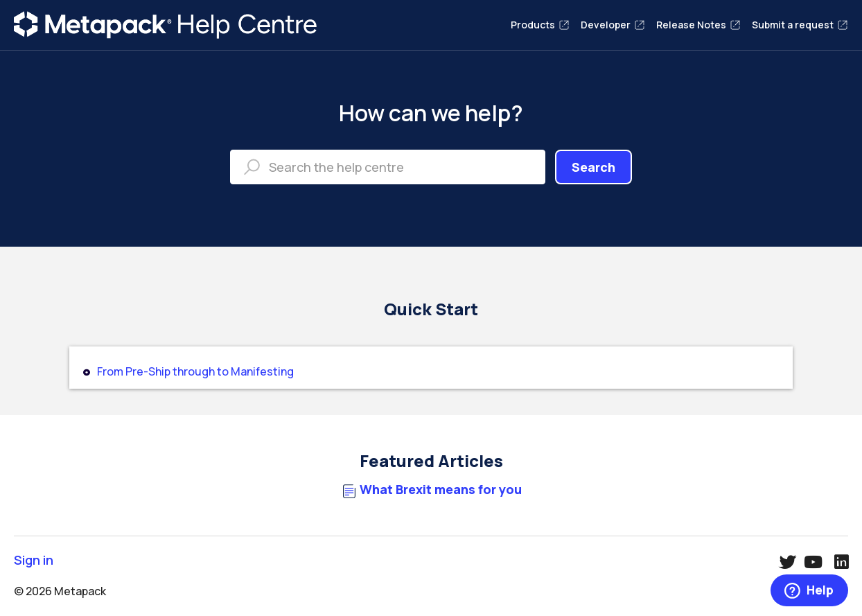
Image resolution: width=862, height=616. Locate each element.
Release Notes (698, 25)
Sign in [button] (34, 560)
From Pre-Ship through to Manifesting (195, 371)
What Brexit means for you (441, 490)
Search (593, 167)
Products (540, 25)
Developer (613, 25)
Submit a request (800, 25)
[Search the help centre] (388, 167)
